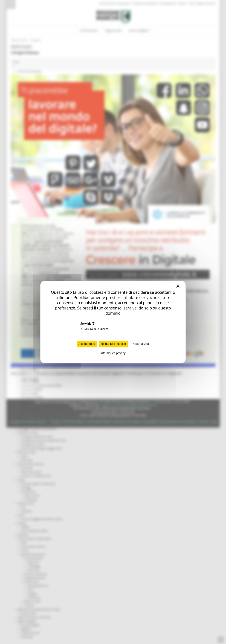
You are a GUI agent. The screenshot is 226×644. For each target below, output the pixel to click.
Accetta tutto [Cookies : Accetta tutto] (87, 344)
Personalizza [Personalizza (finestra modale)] (140, 344)
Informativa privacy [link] (113, 353)
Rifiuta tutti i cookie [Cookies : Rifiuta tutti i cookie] (113, 344)
